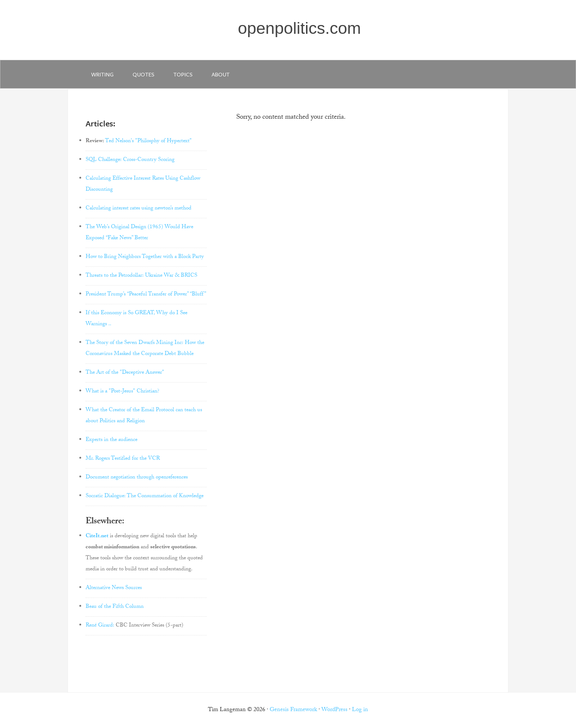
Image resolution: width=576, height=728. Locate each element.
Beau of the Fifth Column (115, 607)
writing (102, 74)
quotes (143, 74)
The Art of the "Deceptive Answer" (125, 373)
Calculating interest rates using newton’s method (138, 209)
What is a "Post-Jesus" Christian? (123, 392)
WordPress (334, 710)
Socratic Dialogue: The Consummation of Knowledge (145, 496)
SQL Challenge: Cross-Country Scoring (130, 160)
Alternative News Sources (114, 588)
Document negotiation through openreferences (137, 478)
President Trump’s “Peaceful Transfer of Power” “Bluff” (146, 295)
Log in (360, 710)
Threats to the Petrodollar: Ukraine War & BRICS (141, 276)
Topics (183, 74)
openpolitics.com (299, 28)
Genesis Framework (293, 710)
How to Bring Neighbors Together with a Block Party (145, 257)
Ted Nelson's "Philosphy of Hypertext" (148, 141)
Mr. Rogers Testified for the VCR (123, 459)
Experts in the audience (111, 440)
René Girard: (100, 626)
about (221, 74)
